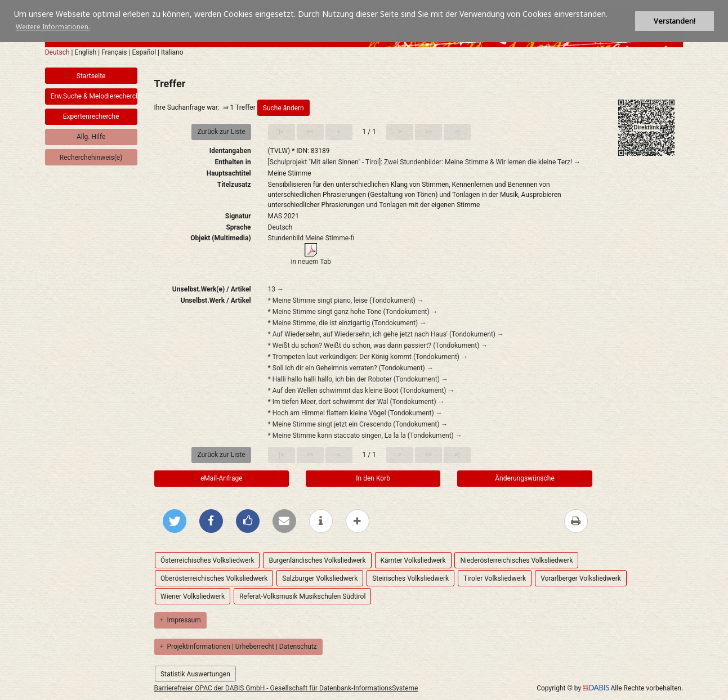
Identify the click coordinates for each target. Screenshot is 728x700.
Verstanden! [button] (675, 21)
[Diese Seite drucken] (576, 521)
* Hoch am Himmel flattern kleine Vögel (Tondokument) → (355, 413)
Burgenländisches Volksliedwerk (317, 560)
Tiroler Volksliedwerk (495, 578)
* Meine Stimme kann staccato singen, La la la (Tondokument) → (365, 436)
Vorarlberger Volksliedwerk (581, 578)
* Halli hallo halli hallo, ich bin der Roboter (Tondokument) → (358, 379)
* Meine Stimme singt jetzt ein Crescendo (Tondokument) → (358, 424)
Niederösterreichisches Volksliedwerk (516, 560)
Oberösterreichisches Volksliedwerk (214, 578)
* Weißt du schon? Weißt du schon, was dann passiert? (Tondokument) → (378, 345)
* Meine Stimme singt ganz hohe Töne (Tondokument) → (353, 312)
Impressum (180, 620)
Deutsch (57, 52)
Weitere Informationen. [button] (53, 27)
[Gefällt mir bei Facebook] (248, 521)
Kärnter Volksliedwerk (413, 560)
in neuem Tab (311, 262)
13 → (276, 289)
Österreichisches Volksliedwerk (207, 560)
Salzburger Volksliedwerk (320, 578)
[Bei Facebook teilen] (211, 521)
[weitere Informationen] (321, 521)
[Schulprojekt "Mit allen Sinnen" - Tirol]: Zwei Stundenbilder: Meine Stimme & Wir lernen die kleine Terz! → (425, 162)
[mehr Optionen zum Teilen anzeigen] (358, 521)
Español (144, 52)
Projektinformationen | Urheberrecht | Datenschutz (238, 647)
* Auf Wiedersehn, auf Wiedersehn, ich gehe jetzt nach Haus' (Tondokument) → (386, 334)
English (85, 52)
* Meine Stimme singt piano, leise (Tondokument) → (346, 300)
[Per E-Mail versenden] (284, 521)
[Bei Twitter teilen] (175, 521)
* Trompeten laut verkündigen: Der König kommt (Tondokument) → (368, 357)
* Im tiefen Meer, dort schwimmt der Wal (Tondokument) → (356, 402)
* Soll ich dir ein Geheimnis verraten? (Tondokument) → (351, 368)
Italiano (172, 52)
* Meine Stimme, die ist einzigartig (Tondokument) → (347, 323)
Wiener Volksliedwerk (193, 596)
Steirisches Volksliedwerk (410, 578)
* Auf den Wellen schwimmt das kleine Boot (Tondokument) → (361, 391)
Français (114, 52)
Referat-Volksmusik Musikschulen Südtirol (302, 596)
